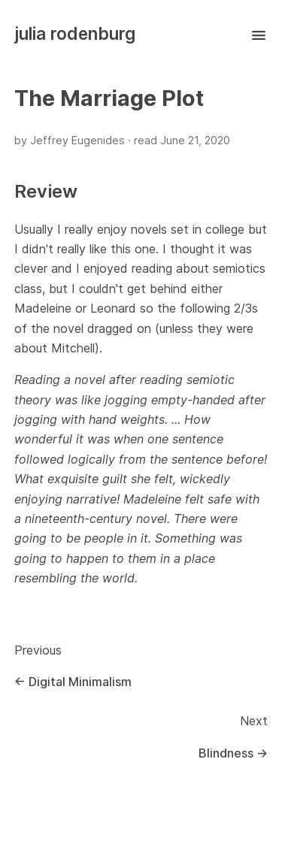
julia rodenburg (75, 33)
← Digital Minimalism (73, 682)
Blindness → (233, 753)
